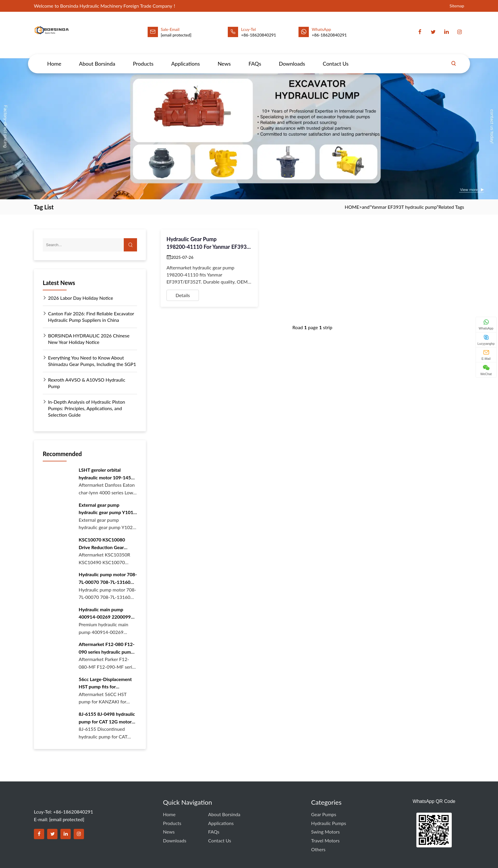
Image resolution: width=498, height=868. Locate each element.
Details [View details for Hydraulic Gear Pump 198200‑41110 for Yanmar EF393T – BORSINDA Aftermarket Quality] (183, 295)
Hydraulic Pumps (329, 823)
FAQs (255, 58)
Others (318, 849)
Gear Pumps (324, 814)
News (224, 58)
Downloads (292, 58)
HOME (352, 207)
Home (54, 58)
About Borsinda (97, 58)
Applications (185, 58)
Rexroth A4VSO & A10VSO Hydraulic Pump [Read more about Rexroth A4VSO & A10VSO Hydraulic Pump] (84, 383)
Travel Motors (325, 840)
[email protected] (176, 35)
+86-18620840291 (329, 35)
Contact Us (336, 58)
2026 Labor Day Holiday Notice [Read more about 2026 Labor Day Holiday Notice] (78, 298)
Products (143, 58)
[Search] (454, 58)
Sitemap (457, 6)
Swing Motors (325, 832)
